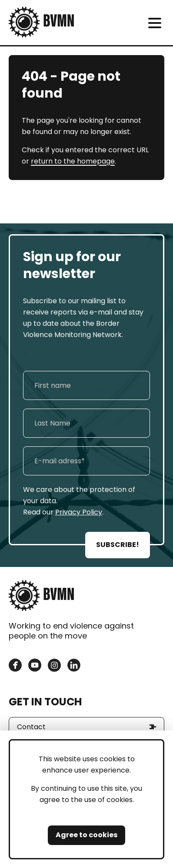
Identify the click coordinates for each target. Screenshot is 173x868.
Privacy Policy (79, 512)
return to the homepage (73, 161)
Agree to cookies (86, 835)
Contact (31, 727)
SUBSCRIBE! (118, 545)
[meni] (155, 23)
